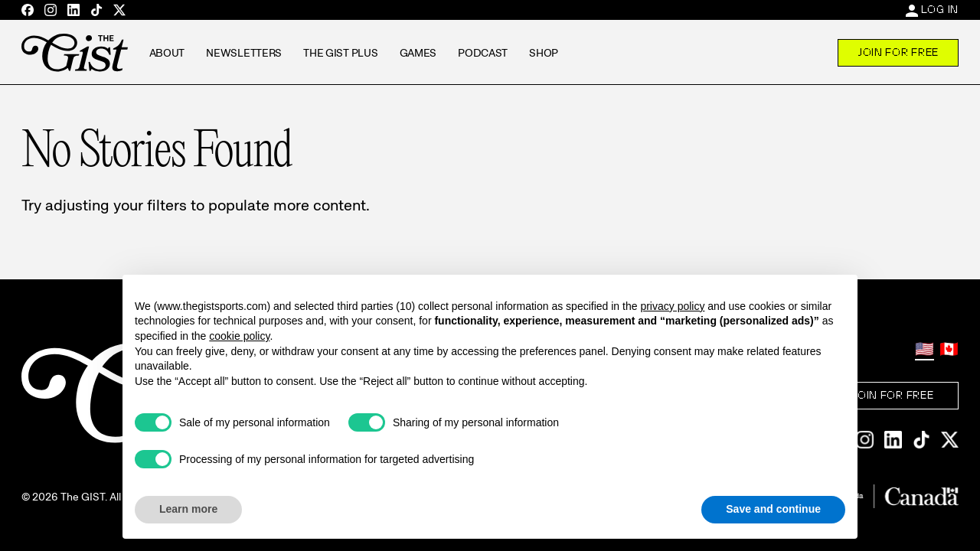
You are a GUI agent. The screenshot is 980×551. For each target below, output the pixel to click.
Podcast (483, 53)
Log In (940, 9)
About (167, 53)
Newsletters (244, 53)
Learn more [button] (188, 509)
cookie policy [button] (239, 336)
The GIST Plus (340, 53)
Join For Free (898, 52)
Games (418, 53)
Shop (544, 53)
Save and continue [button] (773, 509)
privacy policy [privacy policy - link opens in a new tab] (672, 306)
